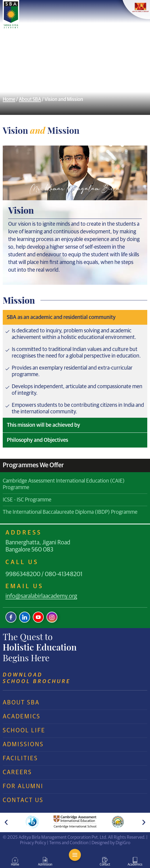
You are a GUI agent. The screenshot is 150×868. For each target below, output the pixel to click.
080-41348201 (64, 574)
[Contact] (105, 860)
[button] (6, 822)
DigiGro (123, 843)
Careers (17, 773)
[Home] (15, 860)
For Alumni (23, 786)
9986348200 (23, 574)
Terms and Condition (69, 843)
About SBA (30, 100)
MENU (75, 864)
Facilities (20, 759)
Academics (22, 717)
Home (9, 100)
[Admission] (45, 860)
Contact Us (23, 800)
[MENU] (75, 855)
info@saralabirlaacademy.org (41, 596)
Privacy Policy (33, 843)
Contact (105, 865)
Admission (45, 865)
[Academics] (135, 860)
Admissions (23, 745)
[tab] (75, 317)
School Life (24, 731)
